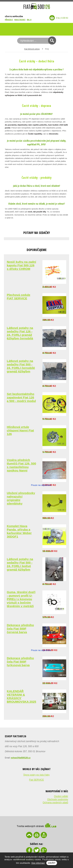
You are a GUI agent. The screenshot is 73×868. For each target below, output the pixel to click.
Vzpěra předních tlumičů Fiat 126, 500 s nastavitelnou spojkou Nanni (21, 465)
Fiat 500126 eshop (32, 49)
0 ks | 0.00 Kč (62, 18)
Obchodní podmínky (58, 799)
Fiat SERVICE (37, 780)
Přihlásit (9, 20)
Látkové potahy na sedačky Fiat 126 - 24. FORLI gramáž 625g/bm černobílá (20, 333)
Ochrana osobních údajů (55, 803)
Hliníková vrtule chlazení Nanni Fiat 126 (20, 430)
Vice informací (38, 863)
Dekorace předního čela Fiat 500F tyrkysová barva (20, 662)
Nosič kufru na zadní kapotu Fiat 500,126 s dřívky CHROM (21, 265)
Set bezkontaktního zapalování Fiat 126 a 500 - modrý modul (21, 397)
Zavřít (52, 863)
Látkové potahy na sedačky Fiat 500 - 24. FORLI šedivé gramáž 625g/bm (20, 564)
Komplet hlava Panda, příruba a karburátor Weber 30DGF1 (19, 531)
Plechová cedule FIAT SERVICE (18, 297)
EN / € (29, 20)
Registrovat (20, 20)
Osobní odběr (61, 796)
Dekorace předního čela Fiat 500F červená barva (20, 629)
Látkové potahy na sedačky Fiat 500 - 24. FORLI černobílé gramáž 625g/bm (21, 366)
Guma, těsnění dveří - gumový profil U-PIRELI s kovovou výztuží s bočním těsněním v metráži (21, 599)
